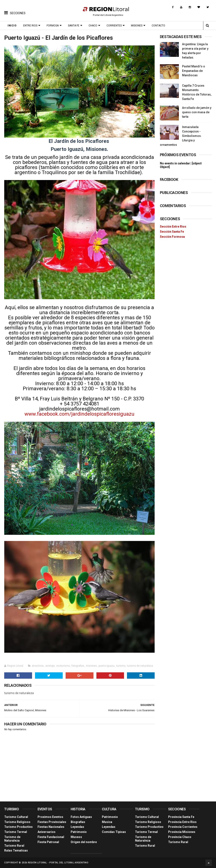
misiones (91, 666)
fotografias (78, 666)
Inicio (12, 26)
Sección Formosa (172, 237)
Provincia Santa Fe (181, 817)
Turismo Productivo (18, 827)
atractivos (38, 666)
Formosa (53, 26)
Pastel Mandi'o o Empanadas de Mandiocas (194, 71)
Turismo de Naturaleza (12, 839)
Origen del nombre (84, 842)
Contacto (158, 26)
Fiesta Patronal (48, 842)
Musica (107, 822)
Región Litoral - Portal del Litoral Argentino (58, 863)
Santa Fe (74, 26)
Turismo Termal (16, 832)
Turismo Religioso (17, 822)
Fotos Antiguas (81, 817)
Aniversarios (47, 832)
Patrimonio (79, 832)
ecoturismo (63, 666)
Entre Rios (30, 26)
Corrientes (114, 26)
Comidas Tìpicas (114, 832)
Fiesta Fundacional (51, 837)
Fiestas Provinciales (52, 822)
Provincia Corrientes (183, 827)
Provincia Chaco (180, 837)
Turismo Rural (14, 846)
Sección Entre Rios (173, 227)
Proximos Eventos (50, 817)
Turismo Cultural (16, 817)
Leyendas (77, 827)
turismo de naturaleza (140, 666)
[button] (15, 10)
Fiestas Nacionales (51, 827)
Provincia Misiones (182, 832)
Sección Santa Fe (172, 232)
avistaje (50, 666)
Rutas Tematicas (16, 850)
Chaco (93, 26)
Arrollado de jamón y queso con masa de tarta (197, 112)
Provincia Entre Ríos (182, 822)
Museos (76, 837)
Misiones (137, 26)
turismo (121, 666)
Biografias (78, 822)
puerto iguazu (107, 666)
